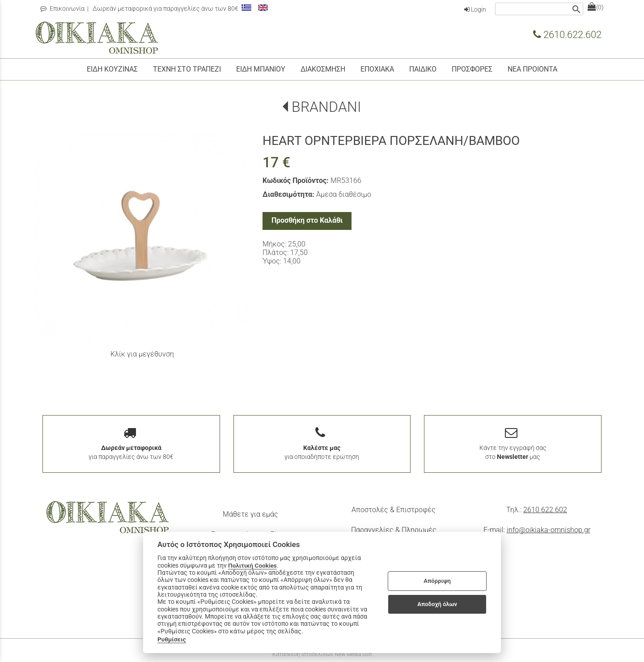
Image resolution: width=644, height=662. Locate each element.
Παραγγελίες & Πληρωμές (394, 530)
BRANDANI (326, 107)
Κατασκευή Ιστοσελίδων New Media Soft (322, 654)
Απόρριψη (437, 581)
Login (475, 9)
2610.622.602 (567, 34)
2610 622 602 (545, 510)
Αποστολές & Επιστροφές (394, 510)
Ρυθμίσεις (172, 639)
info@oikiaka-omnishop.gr (549, 530)
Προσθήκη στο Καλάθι (307, 220)
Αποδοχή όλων (437, 604)
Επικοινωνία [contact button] (62, 8)
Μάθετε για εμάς (250, 514)
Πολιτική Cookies (252, 565)
